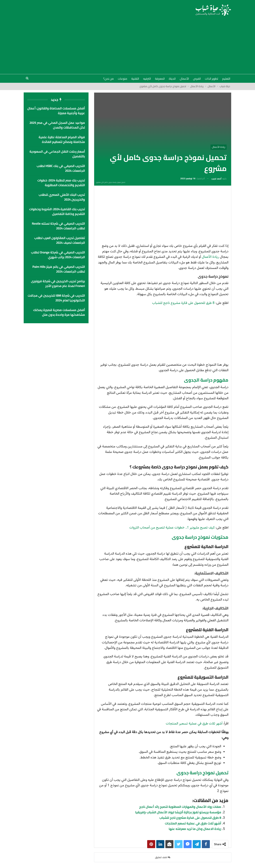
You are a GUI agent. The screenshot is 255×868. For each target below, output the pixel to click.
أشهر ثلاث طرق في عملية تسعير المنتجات (194, 724)
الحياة (172, 79)
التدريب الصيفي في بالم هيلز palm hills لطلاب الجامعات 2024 (59, 269)
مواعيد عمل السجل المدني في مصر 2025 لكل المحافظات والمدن (57, 125)
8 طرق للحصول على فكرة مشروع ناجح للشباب (183, 303)
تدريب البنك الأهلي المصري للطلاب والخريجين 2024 (62, 197)
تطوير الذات (211, 79)
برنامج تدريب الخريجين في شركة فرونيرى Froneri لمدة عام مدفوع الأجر (58, 283)
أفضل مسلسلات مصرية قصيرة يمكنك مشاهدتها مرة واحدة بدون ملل (59, 312)
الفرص (197, 79)
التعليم (226, 79)
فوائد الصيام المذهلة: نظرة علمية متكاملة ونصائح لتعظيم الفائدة (62, 139)
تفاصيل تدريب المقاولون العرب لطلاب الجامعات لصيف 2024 (60, 240)
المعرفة (160, 79)
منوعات (122, 79)
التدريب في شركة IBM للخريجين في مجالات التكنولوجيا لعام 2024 (56, 298)
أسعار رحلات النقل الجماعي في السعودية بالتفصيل (57, 154)
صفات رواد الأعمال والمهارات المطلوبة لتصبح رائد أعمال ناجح (180, 807)
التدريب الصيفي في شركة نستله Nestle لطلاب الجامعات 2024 (58, 226)
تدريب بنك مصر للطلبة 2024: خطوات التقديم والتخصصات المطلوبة (61, 183)
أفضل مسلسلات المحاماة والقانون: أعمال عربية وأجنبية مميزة (56, 111)
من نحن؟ (108, 79)
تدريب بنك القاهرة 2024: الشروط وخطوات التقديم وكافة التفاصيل (57, 211)
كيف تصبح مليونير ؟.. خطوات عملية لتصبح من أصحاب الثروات (172, 528)
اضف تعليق (163, 857)
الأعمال (184, 79)
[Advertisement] (127, 43)
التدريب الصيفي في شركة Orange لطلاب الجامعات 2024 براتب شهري (58, 255)
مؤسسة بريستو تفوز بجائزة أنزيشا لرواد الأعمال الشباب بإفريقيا (178, 812)
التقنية (135, 79)
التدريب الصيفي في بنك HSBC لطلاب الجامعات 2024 (61, 168)
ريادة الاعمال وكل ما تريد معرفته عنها (195, 829)
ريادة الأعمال (219, 147)
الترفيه (147, 79)
